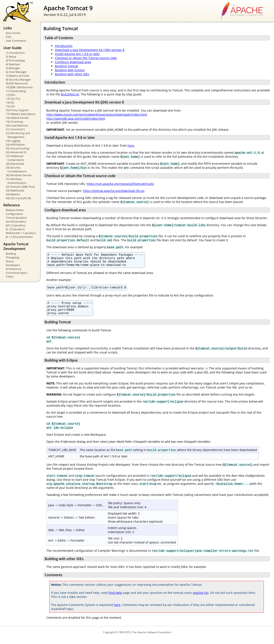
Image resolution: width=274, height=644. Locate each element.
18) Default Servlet (17, 118)
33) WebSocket (15, 190)
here (131, 145)
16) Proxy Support (17, 110)
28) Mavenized (15, 164)
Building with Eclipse (70, 70)
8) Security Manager (18, 79)
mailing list (201, 598)
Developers (13, 265)
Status (10, 261)
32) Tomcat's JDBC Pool (20, 187)
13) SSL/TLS (13, 99)
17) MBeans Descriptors (21, 114)
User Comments (16, 41)
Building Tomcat (66, 66)
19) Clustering (14, 122)
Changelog (12, 257)
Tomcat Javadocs (16, 218)
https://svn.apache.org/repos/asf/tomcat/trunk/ (120, 184)
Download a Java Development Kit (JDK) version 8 (90, 50)
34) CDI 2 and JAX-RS (18, 198)
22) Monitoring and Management (18, 135)
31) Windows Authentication (16, 181)
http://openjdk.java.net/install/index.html (76, 118)
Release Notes (15, 210)
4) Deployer (13, 64)
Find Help (115, 598)
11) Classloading (16, 91)
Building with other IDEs (72, 74)
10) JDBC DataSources (19, 87)
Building (11, 254)
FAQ (8, 37)
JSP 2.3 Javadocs (16, 225)
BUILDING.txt (70, 94)
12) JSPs (11, 95)
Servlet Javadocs (16, 221)
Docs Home (13, 33)
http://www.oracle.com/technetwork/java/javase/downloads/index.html (97, 114)
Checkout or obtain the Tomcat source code (86, 58)
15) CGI (10, 106)
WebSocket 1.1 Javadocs (21, 233)
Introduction (64, 46)
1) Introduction (15, 53)
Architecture (13, 269)
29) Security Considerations (16, 169)
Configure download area (73, 62)
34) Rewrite (13, 194)
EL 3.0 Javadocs (15, 229)
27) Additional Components (15, 158)
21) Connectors (15, 129)
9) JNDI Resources (17, 83)
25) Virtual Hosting (17, 148)
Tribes (10, 277)
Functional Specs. (17, 273)
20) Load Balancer (17, 125)
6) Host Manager (16, 72)
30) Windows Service (19, 175)
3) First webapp (15, 60)
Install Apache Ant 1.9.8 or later (77, 54)
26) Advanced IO (16, 152)
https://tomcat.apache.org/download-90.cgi (114, 191)
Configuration (14, 214)
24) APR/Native (15, 145)
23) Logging (13, 141)
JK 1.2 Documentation (19, 237)
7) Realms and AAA (17, 76)
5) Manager (13, 68)
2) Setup (11, 57)
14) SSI (10, 102)
